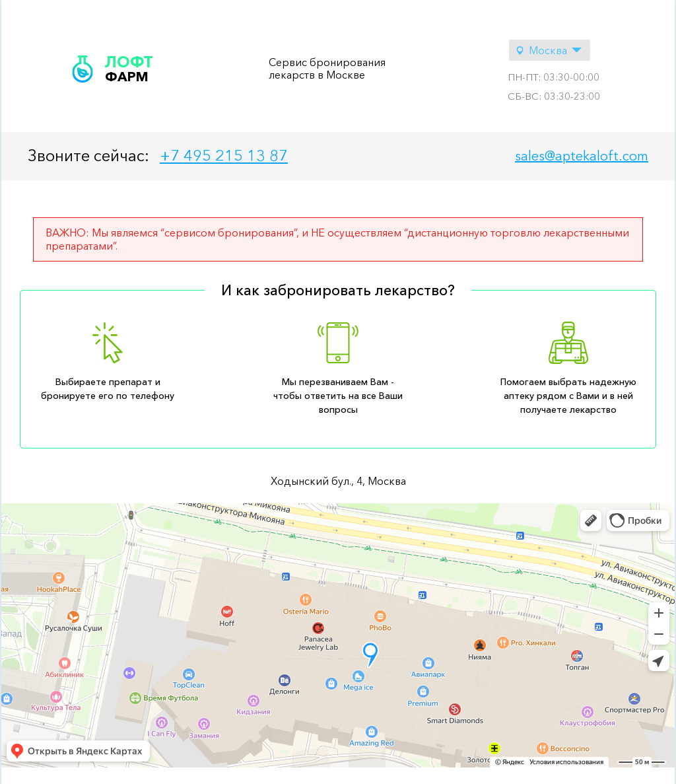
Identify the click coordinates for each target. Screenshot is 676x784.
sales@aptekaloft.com (582, 156)
